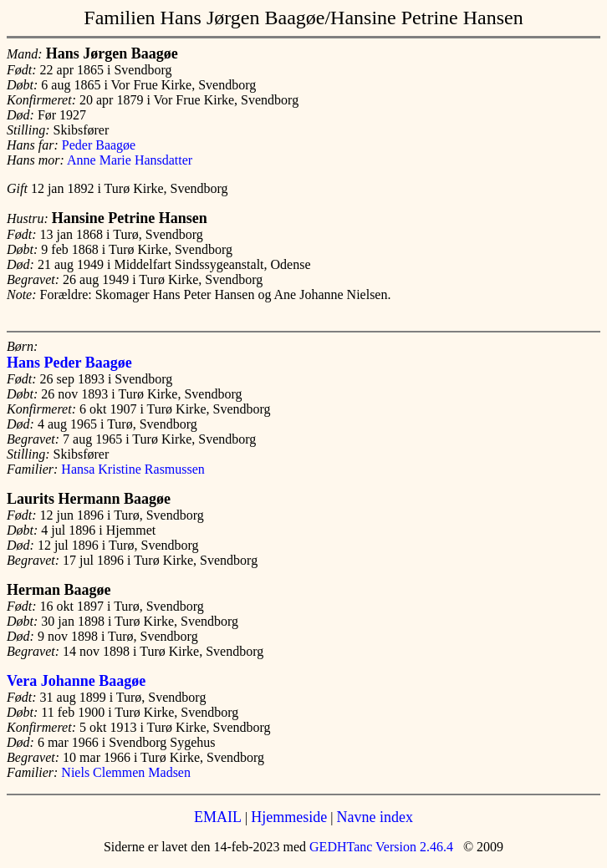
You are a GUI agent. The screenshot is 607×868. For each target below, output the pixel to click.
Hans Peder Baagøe (69, 363)
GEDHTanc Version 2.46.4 (380, 847)
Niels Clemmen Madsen (126, 772)
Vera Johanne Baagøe (76, 681)
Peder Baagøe (99, 145)
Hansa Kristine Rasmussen (133, 469)
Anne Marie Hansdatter (130, 160)
